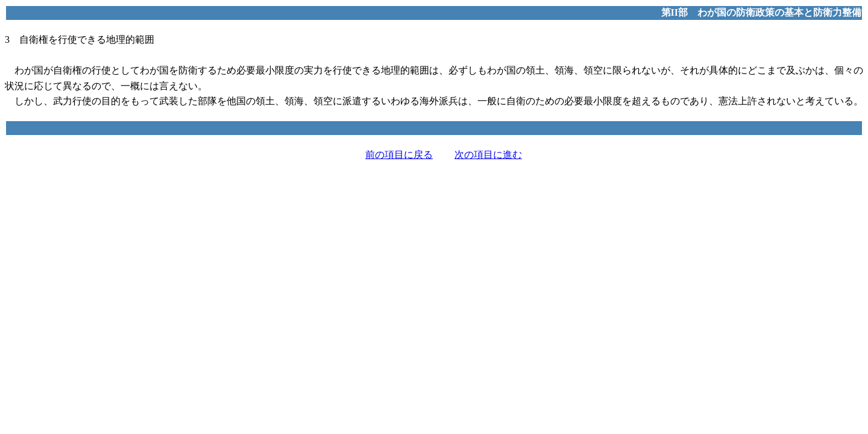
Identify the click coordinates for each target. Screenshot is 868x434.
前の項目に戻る (399, 155)
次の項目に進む (488, 155)
